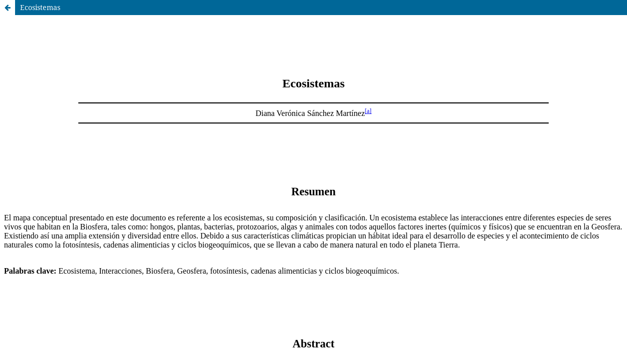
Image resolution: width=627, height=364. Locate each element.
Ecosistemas (40, 7)
